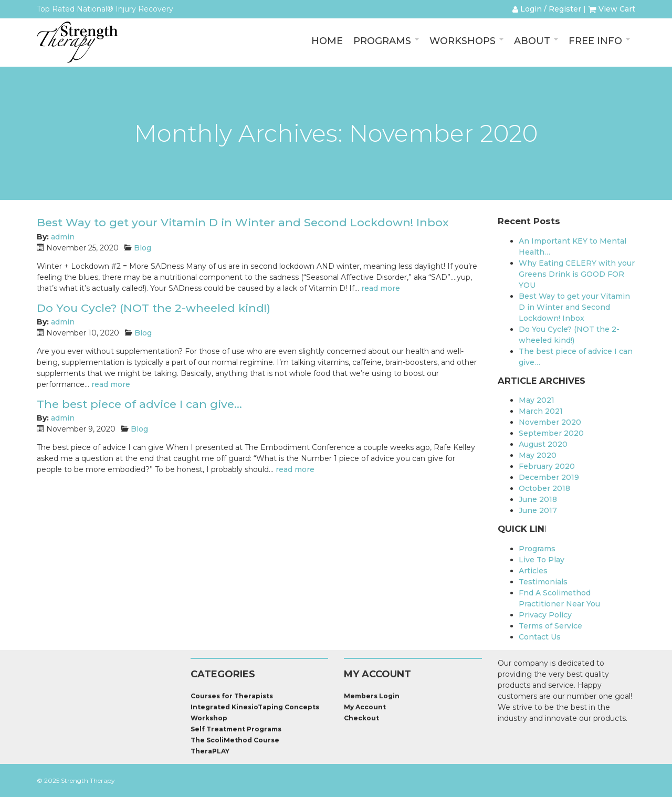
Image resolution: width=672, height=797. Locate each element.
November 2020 (550, 422)
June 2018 (538, 499)
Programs (537, 549)
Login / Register (547, 9)
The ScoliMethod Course (235, 740)
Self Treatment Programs (236, 729)
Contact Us (540, 637)
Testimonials (543, 582)
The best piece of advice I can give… (139, 404)
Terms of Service (550, 626)
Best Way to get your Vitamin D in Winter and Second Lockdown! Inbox (243, 222)
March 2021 (541, 411)
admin (63, 237)
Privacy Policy (545, 615)
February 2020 (547, 466)
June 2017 (538, 510)
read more (381, 288)
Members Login (372, 696)
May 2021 (537, 400)
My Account (365, 707)
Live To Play (542, 560)
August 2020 (543, 444)
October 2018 (544, 488)
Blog (143, 248)
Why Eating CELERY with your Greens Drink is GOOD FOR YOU (577, 274)
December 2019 (549, 477)
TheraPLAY (210, 751)
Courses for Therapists (232, 696)
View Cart (612, 9)
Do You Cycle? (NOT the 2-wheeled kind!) (154, 308)
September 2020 (551, 433)
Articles (533, 571)
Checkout (361, 718)
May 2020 (538, 455)
